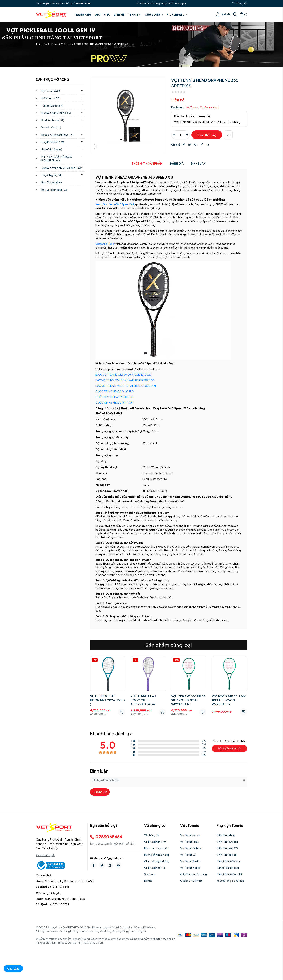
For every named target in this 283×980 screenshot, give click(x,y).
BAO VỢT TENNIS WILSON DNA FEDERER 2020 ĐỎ (125, 380)
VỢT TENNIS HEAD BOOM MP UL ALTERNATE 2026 (143, 700)
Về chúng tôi (152, 835)
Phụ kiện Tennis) (53, 120)
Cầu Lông (154, 14)
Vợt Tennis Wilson (191, 835)
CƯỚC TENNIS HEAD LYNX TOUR (114, 402)
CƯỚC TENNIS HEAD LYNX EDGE (114, 397)
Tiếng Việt (242, 3)
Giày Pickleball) (53, 142)
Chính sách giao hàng (157, 861)
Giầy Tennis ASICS (227, 848)
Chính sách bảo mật (156, 842)
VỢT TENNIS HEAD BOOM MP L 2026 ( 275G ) (107, 700)
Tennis (135, 14)
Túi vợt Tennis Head (228, 868)
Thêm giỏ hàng (207, 135)
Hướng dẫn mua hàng (157, 855)
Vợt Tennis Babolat (191, 848)
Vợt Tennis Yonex (190, 868)
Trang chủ (83, 14)
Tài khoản (223, 14)
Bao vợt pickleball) (54, 190)
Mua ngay (180, 3)
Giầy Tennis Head (227, 855)
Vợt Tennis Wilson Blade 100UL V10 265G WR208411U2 (229, 700)
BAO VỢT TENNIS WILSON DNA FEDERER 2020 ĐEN (126, 386)
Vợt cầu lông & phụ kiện (230, 881)
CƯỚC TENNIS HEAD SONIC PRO (115, 391)
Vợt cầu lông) (51, 127)
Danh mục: (178, 107)
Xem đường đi (45, 855)
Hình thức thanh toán (156, 848)
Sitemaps (150, 874)
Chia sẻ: (176, 145)
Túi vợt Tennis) (52, 106)
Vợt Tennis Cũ (188, 855)
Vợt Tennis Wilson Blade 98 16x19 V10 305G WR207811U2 (188, 700)
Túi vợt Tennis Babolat (229, 874)
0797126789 (83, 3)
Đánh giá (177, 163)
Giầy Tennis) (51, 98)
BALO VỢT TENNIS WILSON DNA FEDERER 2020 (124, 375)
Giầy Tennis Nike (226, 835)
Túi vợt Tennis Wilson (228, 861)
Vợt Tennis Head (210, 107)
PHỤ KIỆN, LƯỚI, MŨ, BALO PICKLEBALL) (57, 158)
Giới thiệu (103, 14)
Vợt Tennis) (51, 91)
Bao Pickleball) (52, 182)
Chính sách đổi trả (155, 868)
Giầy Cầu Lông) (52, 149)
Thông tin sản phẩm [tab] (147, 163)
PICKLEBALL (177, 14)
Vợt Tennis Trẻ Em (191, 861)
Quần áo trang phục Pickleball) (61, 168)
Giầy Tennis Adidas (227, 842)
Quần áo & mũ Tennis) (56, 113)
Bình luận (198, 163)
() (243, 14)
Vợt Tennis (67, 44)
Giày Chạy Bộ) (51, 175)
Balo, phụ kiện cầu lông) (57, 135)
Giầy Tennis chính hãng (194, 874)
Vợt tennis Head (105, 244)
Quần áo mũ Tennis (191, 881)
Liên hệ (119, 14)
